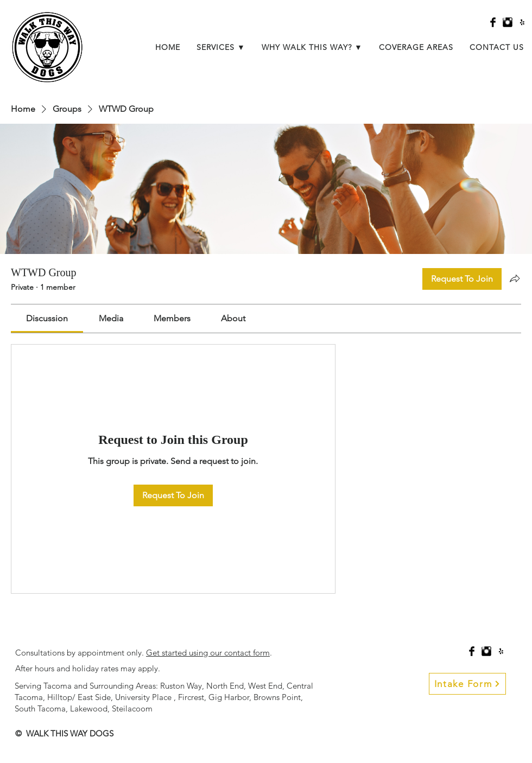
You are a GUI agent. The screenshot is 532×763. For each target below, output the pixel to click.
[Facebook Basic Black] (493, 22)
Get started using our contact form (208, 653)
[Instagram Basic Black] (508, 22)
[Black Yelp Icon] (522, 22)
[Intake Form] (467, 684)
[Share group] (515, 278)
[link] (47, 318)
